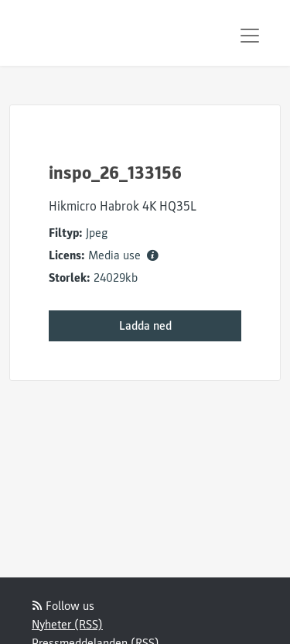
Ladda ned (145, 326)
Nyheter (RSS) (67, 625)
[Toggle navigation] (250, 36)
